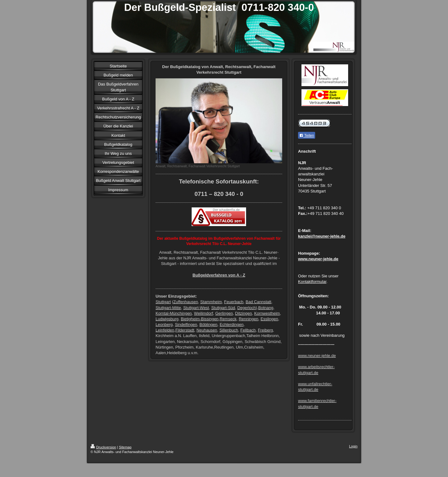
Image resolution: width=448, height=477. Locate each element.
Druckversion (103, 447)
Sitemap (125, 447)
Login (353, 446)
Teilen (307, 136)
